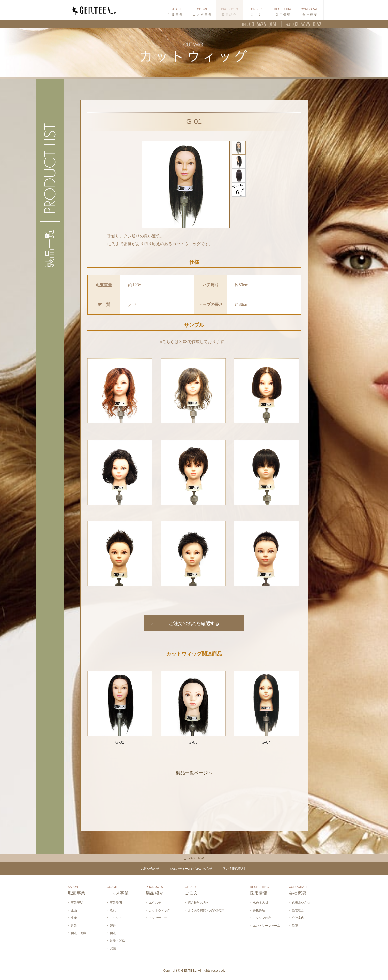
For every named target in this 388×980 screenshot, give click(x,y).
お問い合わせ (150, 869)
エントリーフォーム (267, 926)
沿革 (295, 926)
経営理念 (298, 910)
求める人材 (260, 903)
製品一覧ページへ (194, 773)
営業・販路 (117, 941)
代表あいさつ (301, 903)
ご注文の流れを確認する (194, 623)
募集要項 (259, 910)
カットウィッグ (160, 910)
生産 (74, 918)
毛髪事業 (77, 890)
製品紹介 (155, 890)
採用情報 (259, 890)
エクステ (155, 903)
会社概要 (298, 890)
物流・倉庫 (79, 933)
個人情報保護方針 (235, 869)
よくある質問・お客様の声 (206, 910)
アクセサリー (158, 918)
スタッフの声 (262, 918)
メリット (116, 918)
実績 (113, 948)
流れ (113, 910)
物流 (113, 933)
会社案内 (298, 918)
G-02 (120, 708)
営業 (74, 926)
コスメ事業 (118, 890)
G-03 (193, 708)
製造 (113, 926)
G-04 (266, 708)
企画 (74, 910)
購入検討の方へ (198, 903)
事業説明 (77, 903)
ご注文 (191, 890)
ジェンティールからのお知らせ (191, 869)
